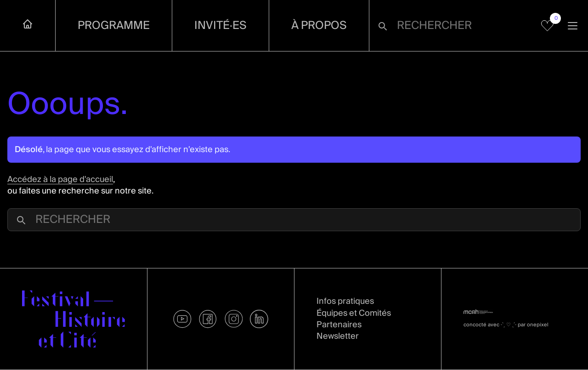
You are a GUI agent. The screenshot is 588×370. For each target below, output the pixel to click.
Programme (114, 26)
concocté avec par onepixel (506, 325)
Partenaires (339, 325)
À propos (319, 26)
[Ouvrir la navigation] (573, 26)
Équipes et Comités (354, 313)
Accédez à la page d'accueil (60, 179)
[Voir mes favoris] (547, 26)
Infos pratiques (345, 301)
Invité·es (220, 26)
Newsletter (338, 336)
